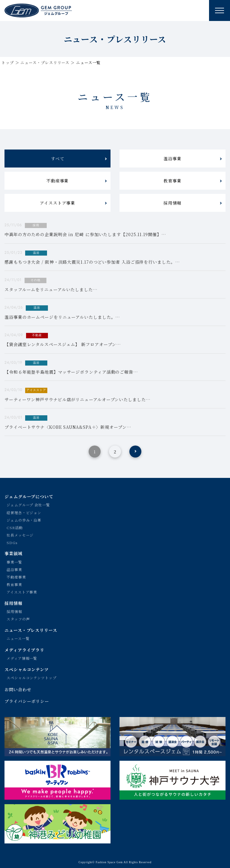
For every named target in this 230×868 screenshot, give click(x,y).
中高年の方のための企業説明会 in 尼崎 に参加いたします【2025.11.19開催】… (85, 235)
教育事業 (172, 181)
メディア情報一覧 (22, 658)
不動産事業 (58, 181)
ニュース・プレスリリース (45, 62)
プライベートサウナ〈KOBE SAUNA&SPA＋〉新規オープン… (68, 427)
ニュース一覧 (18, 638)
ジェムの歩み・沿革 (24, 520)
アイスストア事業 (57, 203)
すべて (58, 158)
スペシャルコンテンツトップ (32, 678)
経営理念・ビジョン (24, 513)
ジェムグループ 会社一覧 (28, 505)
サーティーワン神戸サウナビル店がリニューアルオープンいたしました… (78, 400)
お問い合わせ (18, 689)
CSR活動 (15, 527)
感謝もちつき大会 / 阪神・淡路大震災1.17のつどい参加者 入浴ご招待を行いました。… (92, 262)
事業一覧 (14, 562)
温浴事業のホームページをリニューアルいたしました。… (62, 317)
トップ (8, 62)
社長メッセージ (20, 535)
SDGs (12, 542)
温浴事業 (172, 158)
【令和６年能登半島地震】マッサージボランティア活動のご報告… (71, 372)
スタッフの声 (18, 619)
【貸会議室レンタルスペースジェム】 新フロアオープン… (63, 345)
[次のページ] (135, 452)
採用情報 (172, 203)
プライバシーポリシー (27, 701)
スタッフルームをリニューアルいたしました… (51, 289)
